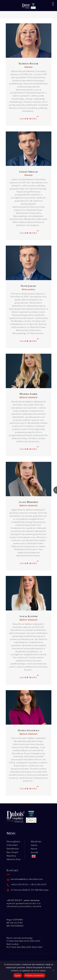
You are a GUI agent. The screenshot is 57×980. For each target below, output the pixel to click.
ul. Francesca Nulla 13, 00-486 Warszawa (30, 890)
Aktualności (36, 841)
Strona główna (13, 841)
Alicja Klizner (28, 616)
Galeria (34, 845)
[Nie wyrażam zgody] (53, 970)
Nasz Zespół (12, 852)
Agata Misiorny (28, 502)
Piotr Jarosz (28, 286)
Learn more (28, 119)
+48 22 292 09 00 (19, 884)
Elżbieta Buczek (29, 64)
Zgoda (18, 975)
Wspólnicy (11, 856)
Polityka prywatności (34, 975)
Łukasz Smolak (28, 172)
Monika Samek (28, 394)
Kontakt (35, 852)
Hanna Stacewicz (28, 730)
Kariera (34, 849)
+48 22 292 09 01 (38, 884)
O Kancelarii (12, 845)
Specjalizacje (13, 849)
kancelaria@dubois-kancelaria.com (27, 879)
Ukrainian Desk (14, 859)
